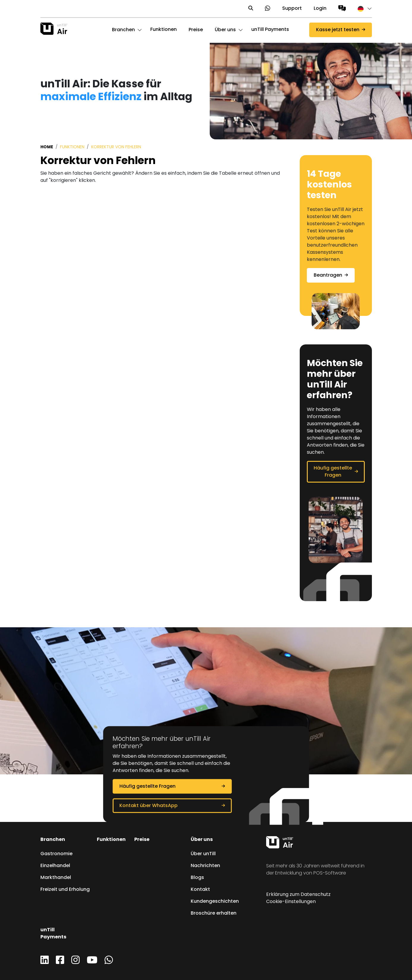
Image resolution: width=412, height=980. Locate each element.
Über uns (202, 840)
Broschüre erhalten (214, 913)
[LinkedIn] (45, 962)
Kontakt (200, 890)
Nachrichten (205, 866)
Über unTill (203, 854)
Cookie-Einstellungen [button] (291, 902)
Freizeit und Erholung (65, 890)
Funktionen (164, 30)
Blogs (197, 878)
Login (320, 9)
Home (47, 147)
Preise (142, 840)
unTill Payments (270, 30)
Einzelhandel (55, 866)
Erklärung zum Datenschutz (298, 895)
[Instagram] (75, 962)
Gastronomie (56, 854)
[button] (362, 9)
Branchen (53, 840)
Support (292, 9)
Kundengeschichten (215, 902)
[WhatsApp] (109, 962)
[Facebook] (60, 962)
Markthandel (56, 878)
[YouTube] (92, 962)
